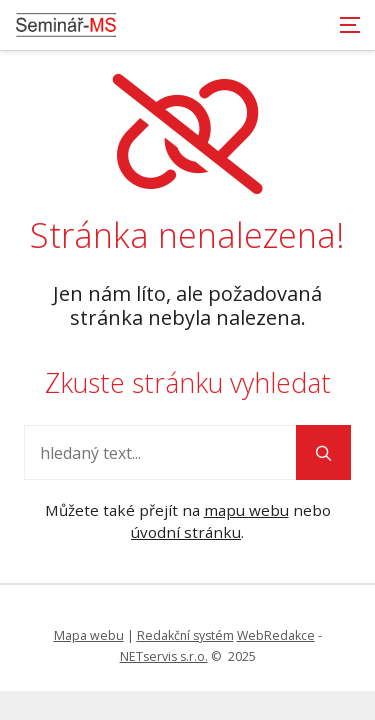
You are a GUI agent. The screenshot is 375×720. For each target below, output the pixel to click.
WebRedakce (276, 635)
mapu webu (246, 510)
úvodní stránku (186, 532)
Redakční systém (185, 635)
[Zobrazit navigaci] (350, 25)
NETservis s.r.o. (164, 656)
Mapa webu (89, 635)
